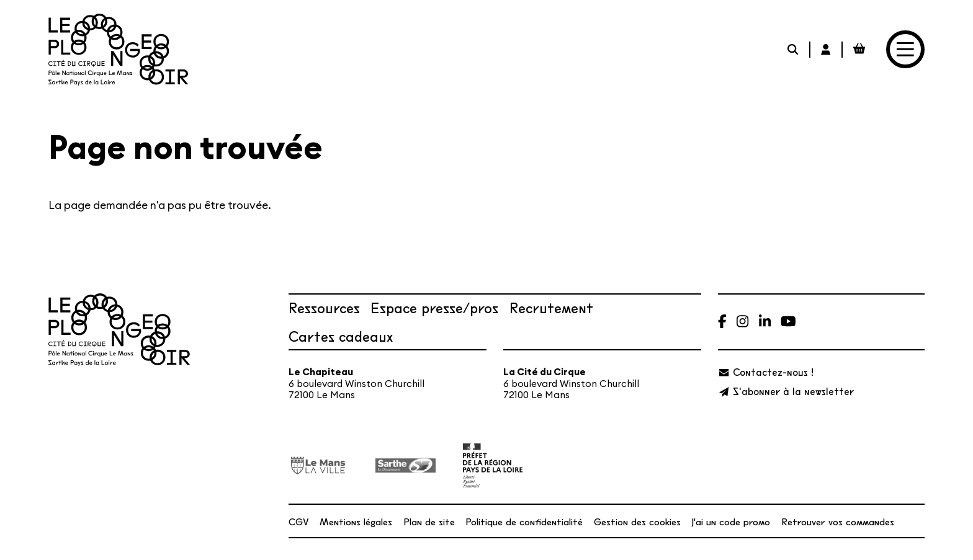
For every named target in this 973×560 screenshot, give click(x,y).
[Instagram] (742, 321)
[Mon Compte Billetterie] (827, 50)
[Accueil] (118, 50)
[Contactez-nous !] (766, 372)
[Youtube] (788, 321)
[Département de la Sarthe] (406, 465)
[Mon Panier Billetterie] (859, 50)
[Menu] (905, 49)
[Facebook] (722, 321)
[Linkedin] (765, 321)
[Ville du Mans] (319, 465)
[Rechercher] (794, 50)
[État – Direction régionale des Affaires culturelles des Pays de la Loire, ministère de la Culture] (493, 465)
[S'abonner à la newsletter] (786, 391)
